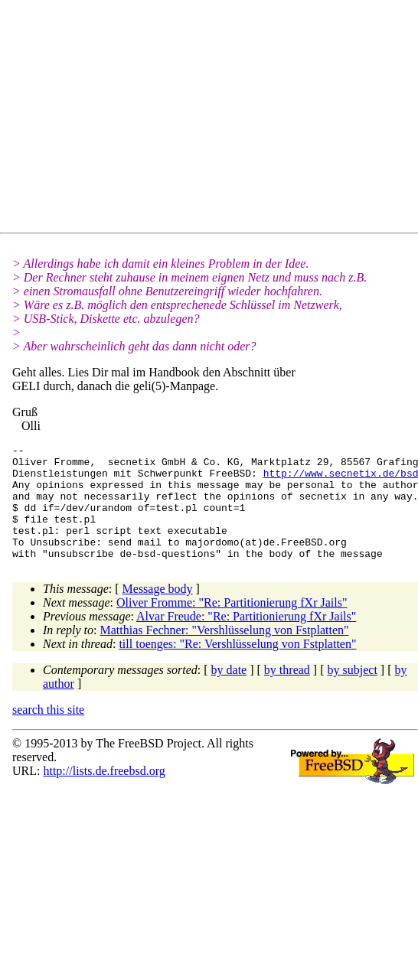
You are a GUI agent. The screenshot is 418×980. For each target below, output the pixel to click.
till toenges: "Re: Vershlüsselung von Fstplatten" (237, 667)
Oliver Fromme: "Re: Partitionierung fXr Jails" (232, 625)
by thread (287, 693)
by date (229, 693)
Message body (158, 612)
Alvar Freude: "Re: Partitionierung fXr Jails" (246, 639)
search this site (48, 733)
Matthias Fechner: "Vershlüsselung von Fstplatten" (225, 653)
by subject (353, 693)
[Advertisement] (150, 119)
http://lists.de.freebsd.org (104, 794)
